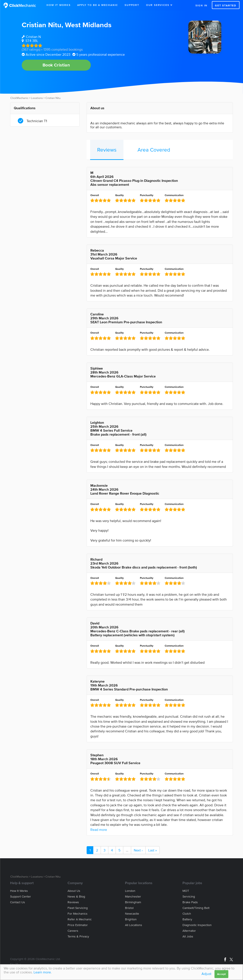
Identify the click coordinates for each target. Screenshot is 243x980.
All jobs (188, 936)
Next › (138, 850)
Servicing (189, 897)
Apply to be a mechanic (98, 5)
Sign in (202, 5)
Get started (226, 5)
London (130, 891)
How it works (19, 891)
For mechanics (78, 914)
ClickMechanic (19, 98)
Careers (73, 931)
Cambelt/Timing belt (196, 908)
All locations (134, 925)
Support (132, 5)
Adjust (206, 974)
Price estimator (78, 925)
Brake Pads (190, 902)
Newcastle (132, 914)
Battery (187, 919)
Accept (221, 974)
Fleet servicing (78, 908)
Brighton (131, 919)
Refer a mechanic (80, 919)
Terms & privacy (78, 936)
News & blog (76, 897)
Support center (21, 897)
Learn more (42, 972)
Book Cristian (56, 65)
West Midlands (88, 25)
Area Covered (154, 150)
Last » (153, 850)
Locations (37, 98)
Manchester (133, 897)
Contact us (18, 902)
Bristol (129, 908)
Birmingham (133, 902)
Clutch (187, 914)
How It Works (59, 5)
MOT (186, 891)
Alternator (189, 931)
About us (74, 891)
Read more (99, 830)
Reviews (107, 150)
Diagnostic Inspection (197, 925)
